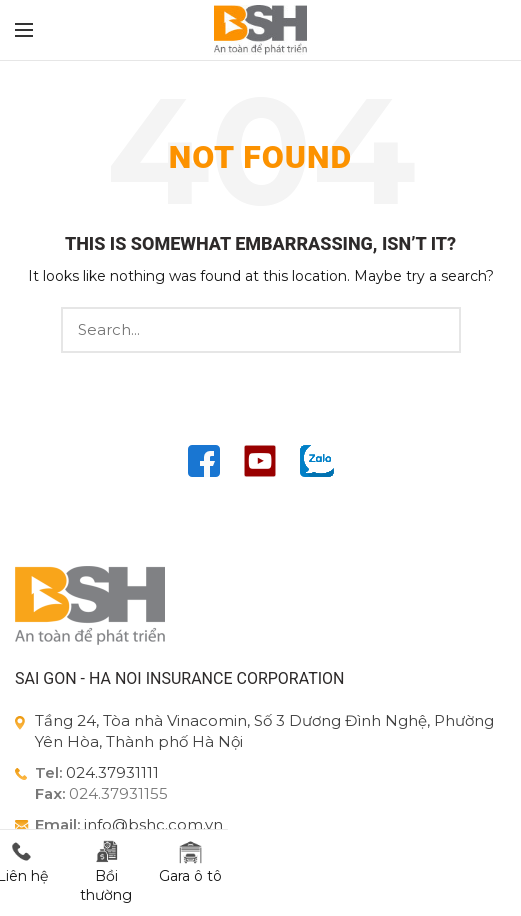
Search (434, 330)
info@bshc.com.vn (153, 824)
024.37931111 (112, 772)
